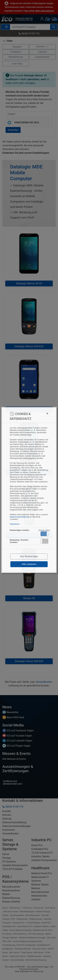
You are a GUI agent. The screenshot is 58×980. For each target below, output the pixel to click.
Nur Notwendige (29, 556)
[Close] (41, 413)
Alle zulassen (29, 564)
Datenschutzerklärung (19, 517)
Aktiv (44, 534)
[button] (44, 534)
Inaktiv (46, 541)
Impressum (15, 524)
